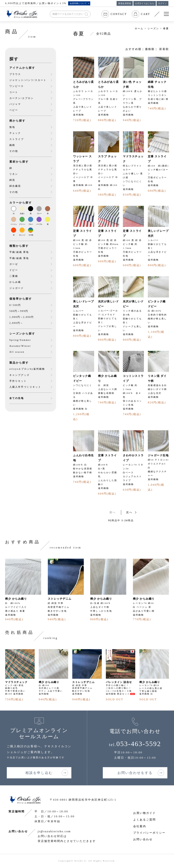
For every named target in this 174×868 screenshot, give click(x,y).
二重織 (14, 276)
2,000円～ (16, 323)
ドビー (14, 270)
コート (14, 92)
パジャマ (15, 104)
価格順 (150, 49)
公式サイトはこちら (145, 3)
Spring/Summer (20, 340)
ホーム (139, 28)
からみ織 (15, 282)
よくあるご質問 (145, 820)
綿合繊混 (15, 186)
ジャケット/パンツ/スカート (28, 80)
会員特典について (78, 3)
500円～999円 (19, 311)
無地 (12, 127)
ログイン (162, 3)
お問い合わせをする (135, 773)
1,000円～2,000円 (22, 317)
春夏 (166, 28)
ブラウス (15, 74)
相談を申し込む (39, 773)
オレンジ (22, 235)
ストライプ (17, 139)
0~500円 (15, 305)
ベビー (14, 110)
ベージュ (14, 224)
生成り (22, 214)
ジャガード (17, 288)
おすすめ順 (133, 49)
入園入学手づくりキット (25, 387)
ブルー (31, 224)
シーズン (153, 28)
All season (17, 352)
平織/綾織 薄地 (19, 258)
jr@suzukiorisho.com (54, 831)
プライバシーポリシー (149, 833)
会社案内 (140, 826)
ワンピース (17, 86)
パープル (39, 224)
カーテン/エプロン (21, 98)
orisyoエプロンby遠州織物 (27, 369)
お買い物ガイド (145, 813)
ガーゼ (14, 264)
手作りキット (18, 381)
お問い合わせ (143, 839)
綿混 (12, 180)
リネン (14, 174)
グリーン (22, 224)
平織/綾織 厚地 (19, 252)
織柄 (12, 145)
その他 (14, 151)
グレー (39, 214)
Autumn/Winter (20, 346)
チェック (15, 133)
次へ (129, 512)
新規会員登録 (125, 3)
